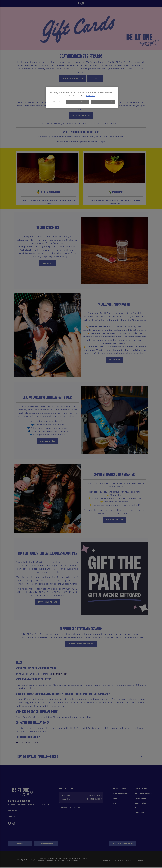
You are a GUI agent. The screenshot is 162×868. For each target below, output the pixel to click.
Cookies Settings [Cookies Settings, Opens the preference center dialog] (56, 102)
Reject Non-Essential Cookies (77, 102)
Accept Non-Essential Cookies (103, 102)
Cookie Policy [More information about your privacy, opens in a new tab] (90, 96)
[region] (82, 98)
